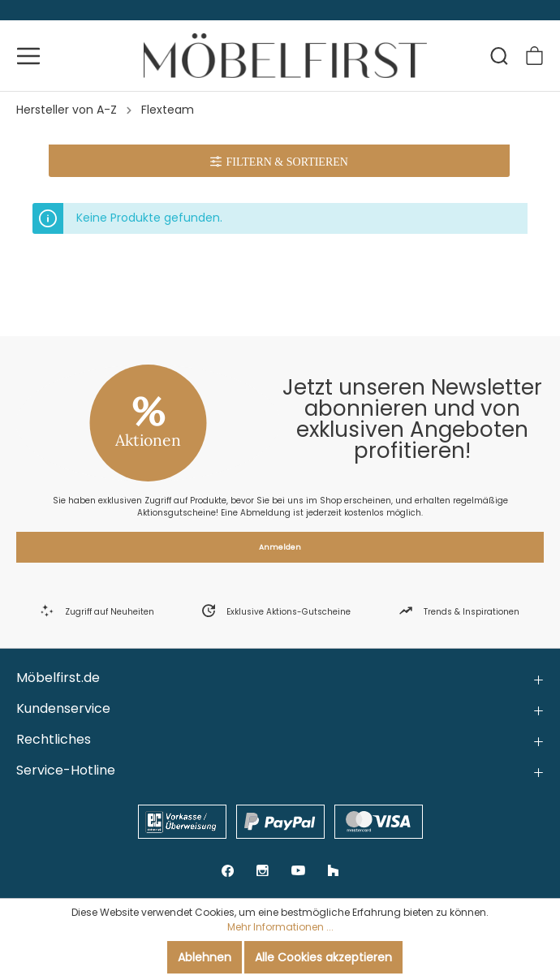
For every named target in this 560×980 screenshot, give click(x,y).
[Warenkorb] (534, 56)
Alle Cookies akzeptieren (323, 957)
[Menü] (28, 56)
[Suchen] (499, 56)
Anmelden (280, 547)
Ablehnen (205, 957)
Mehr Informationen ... (280, 927)
